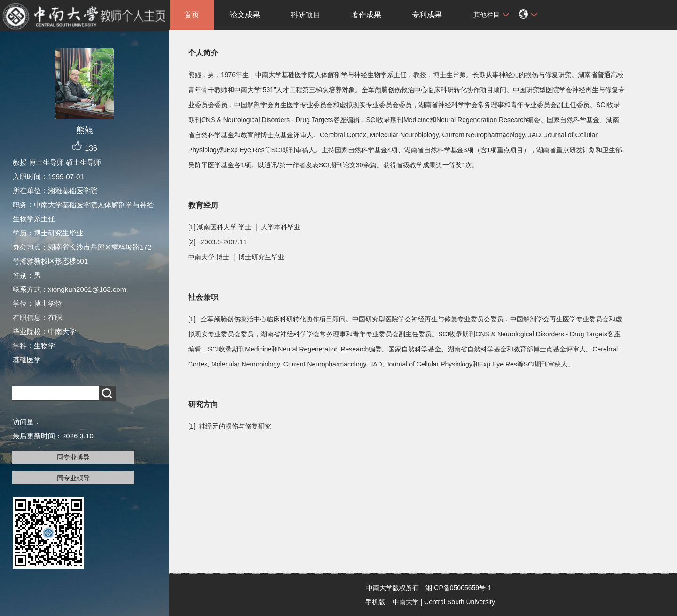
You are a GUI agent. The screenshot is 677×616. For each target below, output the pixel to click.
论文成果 (245, 15)
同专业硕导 (73, 478)
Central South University (460, 602)
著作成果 (366, 15)
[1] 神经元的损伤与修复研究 (230, 426)
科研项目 (306, 15)
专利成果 (427, 15)
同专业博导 (73, 457)
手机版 (375, 602)
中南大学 (406, 602)
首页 (192, 15)
